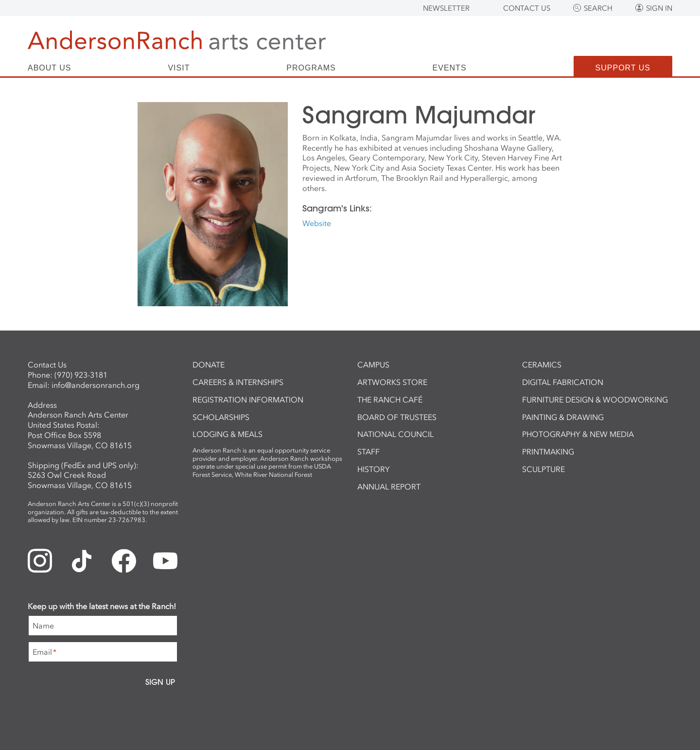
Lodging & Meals (227, 434)
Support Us (623, 68)
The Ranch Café (390, 400)
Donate (209, 365)
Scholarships (221, 417)
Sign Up (160, 682)
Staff (368, 452)
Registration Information (248, 400)
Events (450, 68)
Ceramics (542, 365)
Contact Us (527, 8)
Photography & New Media (578, 434)
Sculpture (543, 469)
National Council (395, 434)
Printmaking (548, 452)
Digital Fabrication (563, 382)
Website (317, 223)
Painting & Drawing (563, 417)
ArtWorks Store (392, 382)
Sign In (659, 8)
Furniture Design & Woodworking (595, 400)
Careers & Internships (238, 382)
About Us (50, 68)
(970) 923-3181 (81, 375)
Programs (311, 68)
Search (598, 8)
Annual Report (389, 487)
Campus (373, 365)
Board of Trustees (397, 417)
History (374, 469)
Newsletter (446, 8)
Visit (179, 68)
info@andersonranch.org (96, 385)
